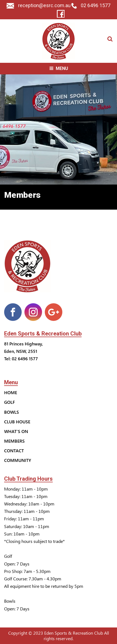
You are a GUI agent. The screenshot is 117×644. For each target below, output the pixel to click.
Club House (17, 422)
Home (11, 392)
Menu (59, 68)
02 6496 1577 (91, 5)
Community (18, 460)
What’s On (16, 431)
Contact (14, 450)
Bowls (12, 412)
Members (14, 441)
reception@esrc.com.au (39, 5)
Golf (9, 402)
